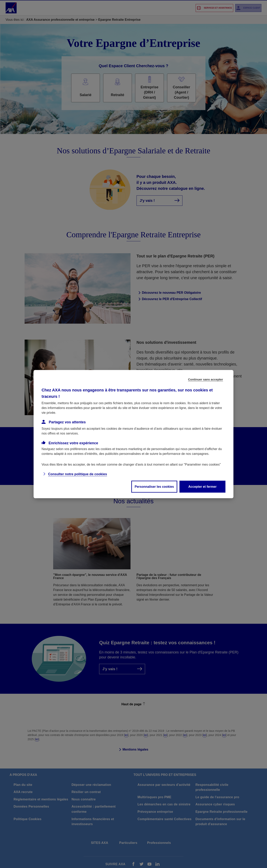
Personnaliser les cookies (154, 486)
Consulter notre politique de (78, 474)
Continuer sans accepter (206, 379)
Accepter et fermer (202, 486)
